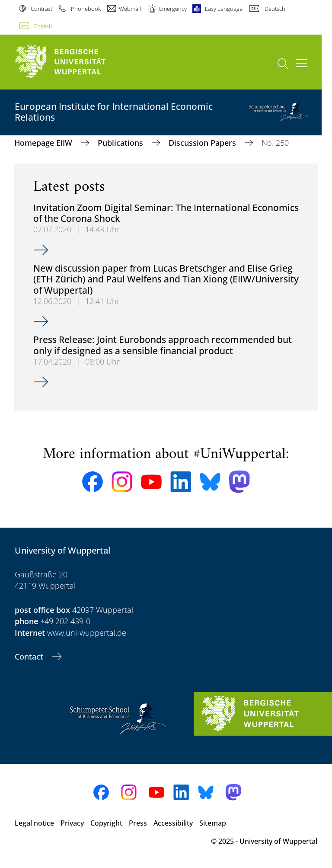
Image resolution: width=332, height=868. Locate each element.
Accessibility (173, 823)
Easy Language (224, 9)
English (43, 26)
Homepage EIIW (44, 143)
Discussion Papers (203, 143)
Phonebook (86, 9)
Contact (30, 657)
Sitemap (213, 823)
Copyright (106, 823)
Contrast (41, 9)
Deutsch (275, 9)
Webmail (130, 9)
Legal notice (34, 823)
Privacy (72, 823)
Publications (121, 143)
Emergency (173, 9)
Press (138, 823)
